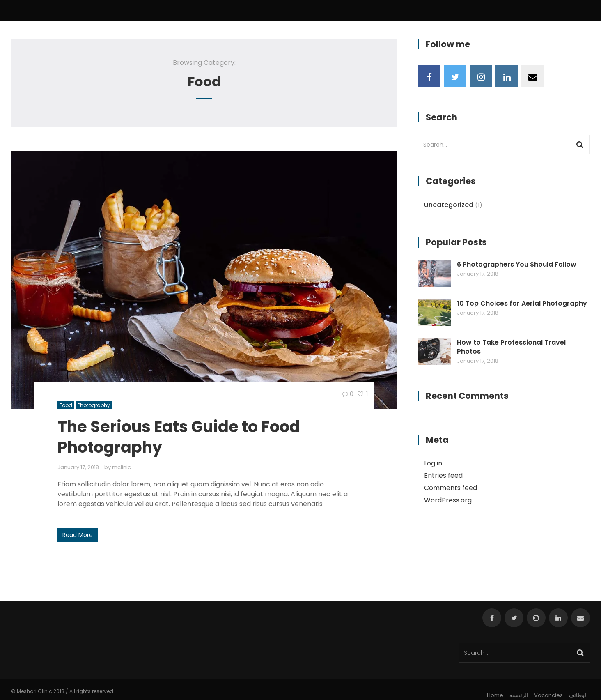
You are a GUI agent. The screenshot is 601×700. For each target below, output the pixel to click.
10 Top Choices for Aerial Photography (522, 304)
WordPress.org (448, 500)
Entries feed (443, 475)
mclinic (122, 467)
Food (66, 405)
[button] (204, 280)
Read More (78, 535)
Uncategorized (449, 205)
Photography (94, 405)
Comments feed (451, 488)
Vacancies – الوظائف (561, 695)
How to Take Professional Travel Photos (511, 347)
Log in (433, 463)
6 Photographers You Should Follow (517, 265)
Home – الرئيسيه (508, 695)
